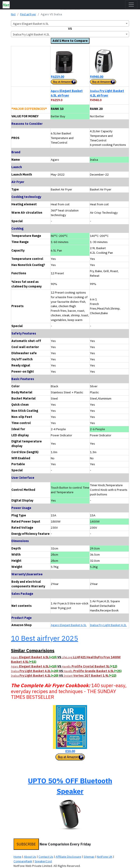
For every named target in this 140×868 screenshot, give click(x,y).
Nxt (13, 14)
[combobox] (70, 23)
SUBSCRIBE (26, 844)
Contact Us (46, 857)
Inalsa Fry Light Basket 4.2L (108, 625)
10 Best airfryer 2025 (45, 638)
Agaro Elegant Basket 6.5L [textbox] (31, 24)
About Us (30, 857)
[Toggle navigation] (131, 5)
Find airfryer (28, 14)
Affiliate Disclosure (68, 857)
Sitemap (89, 857)
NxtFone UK (105, 857)
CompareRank (23, 861)
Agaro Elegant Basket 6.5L (69, 625)
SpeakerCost (43, 861)
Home (17, 857)
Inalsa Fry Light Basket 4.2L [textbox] (31, 34)
